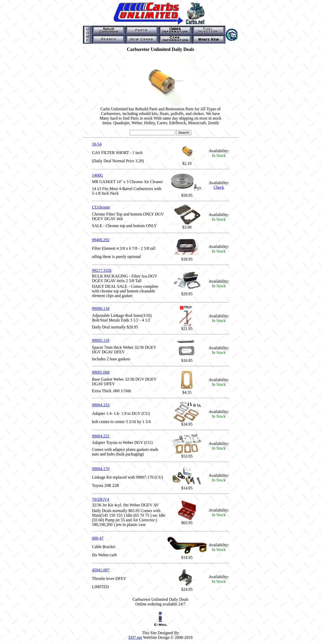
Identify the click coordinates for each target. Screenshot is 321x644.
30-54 (97, 144)
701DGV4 (101, 499)
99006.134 (101, 308)
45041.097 (101, 570)
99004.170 (101, 469)
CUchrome (101, 207)
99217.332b (102, 270)
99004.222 (101, 436)
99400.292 (101, 240)
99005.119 (101, 340)
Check (219, 187)
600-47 (98, 538)
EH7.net (135, 637)
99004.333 (101, 405)
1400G (98, 175)
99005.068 (101, 372)
